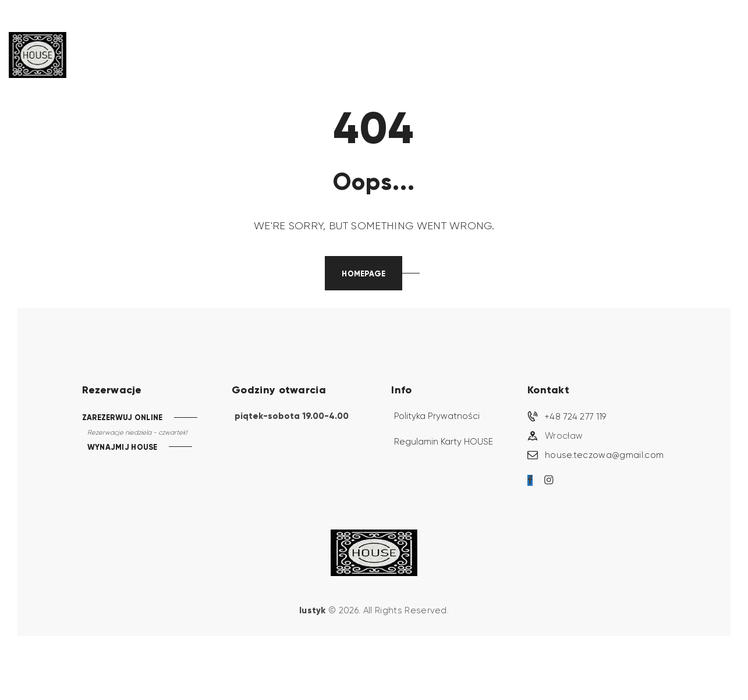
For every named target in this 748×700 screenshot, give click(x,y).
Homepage (364, 274)
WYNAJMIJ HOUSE (123, 448)
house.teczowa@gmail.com (604, 455)
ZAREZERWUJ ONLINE (123, 417)
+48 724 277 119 (576, 417)
